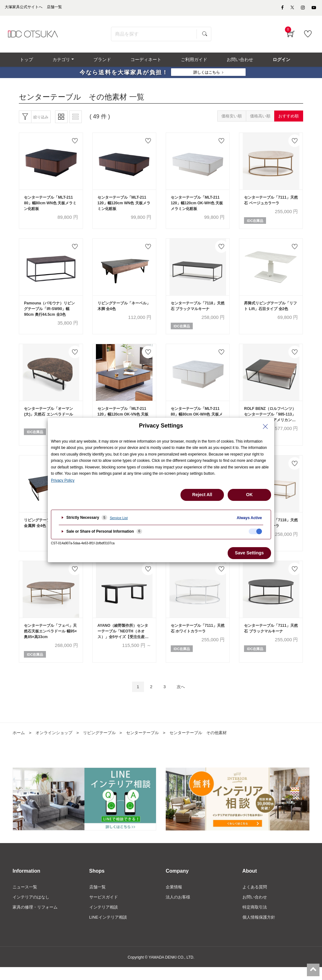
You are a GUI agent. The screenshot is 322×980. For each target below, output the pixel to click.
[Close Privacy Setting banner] (265, 427)
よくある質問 (256, 898)
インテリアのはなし (32, 909)
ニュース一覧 (26, 898)
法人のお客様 (179, 909)
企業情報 (175, 898)
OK (250, 495)
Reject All (202, 495)
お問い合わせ (256, 909)
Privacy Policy (63, 480)
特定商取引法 (256, 919)
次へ (183, 697)
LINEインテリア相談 (110, 930)
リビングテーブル (104, 744)
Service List (119, 518)
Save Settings (249, 553)
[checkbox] (255, 531)
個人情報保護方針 (260, 930)
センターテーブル (150, 744)
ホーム (19, 744)
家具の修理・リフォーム (37, 919)
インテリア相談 (105, 919)
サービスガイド (105, 909)
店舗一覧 (98, 898)
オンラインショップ (56, 744)
